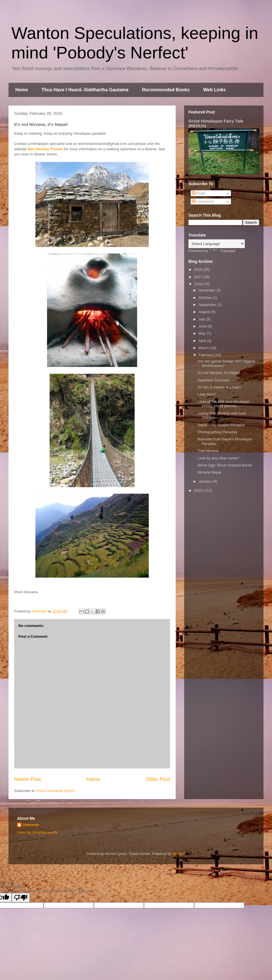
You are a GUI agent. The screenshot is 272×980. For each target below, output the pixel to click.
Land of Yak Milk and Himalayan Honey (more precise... (224, 404)
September (208, 305)
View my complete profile (37, 832)
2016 (199, 284)
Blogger (179, 854)
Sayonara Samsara (213, 380)
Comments (203, 201)
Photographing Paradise (217, 432)
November (208, 290)
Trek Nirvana (208, 451)
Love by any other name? (218, 458)
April (203, 341)
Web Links (214, 90)
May (203, 333)
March (204, 348)
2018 (199, 270)
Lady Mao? (207, 394)
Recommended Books (166, 90)
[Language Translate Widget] (217, 244)
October (206, 298)
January (206, 481)
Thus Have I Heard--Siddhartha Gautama (85, 90)
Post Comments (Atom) (56, 791)
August (205, 312)
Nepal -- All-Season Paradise (221, 425)
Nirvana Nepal (209, 472)
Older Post (158, 779)
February (207, 355)
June (203, 326)
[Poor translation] (21, 898)
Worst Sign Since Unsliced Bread (225, 465)
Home (22, 90)
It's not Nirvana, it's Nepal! (219, 373)
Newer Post (27, 779)
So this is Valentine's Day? (219, 387)
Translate (222, 251)
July (202, 319)
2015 (199, 490)
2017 (199, 277)
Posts (199, 193)
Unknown (31, 825)
